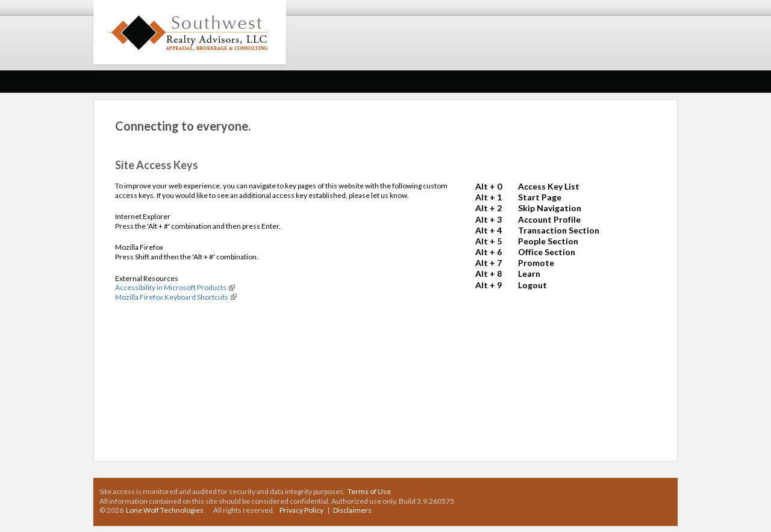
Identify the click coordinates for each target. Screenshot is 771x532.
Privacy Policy (301, 510)
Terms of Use (369, 491)
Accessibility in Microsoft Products (171, 287)
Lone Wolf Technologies (165, 510)
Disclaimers (352, 510)
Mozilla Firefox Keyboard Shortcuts (172, 297)
